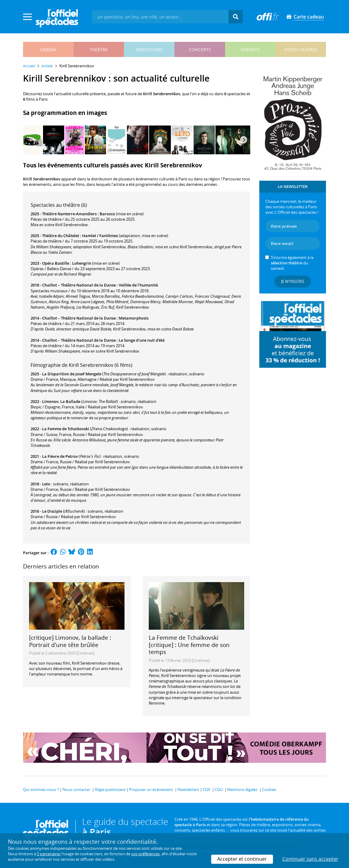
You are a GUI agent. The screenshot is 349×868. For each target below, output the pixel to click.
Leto (46, 484)
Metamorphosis (134, 318)
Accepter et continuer (242, 859)
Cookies (269, 789)
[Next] (244, 140)
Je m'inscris (293, 281)
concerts (200, 50)
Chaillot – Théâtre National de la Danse (79, 285)
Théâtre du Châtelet (61, 236)
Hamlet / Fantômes (100, 236)
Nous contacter (76, 789)
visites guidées (301, 50)
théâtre (99, 50)
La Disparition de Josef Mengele (72, 374)
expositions (149, 50)
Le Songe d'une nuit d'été (142, 340)
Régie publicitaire (110, 789)
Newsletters (188, 789)
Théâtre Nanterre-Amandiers (69, 214)
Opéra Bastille (56, 263)
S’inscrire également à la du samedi (292, 263)
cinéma (48, 50)
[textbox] (160, 17)
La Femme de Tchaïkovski (66, 429)
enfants (250, 50)
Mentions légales (242, 789)
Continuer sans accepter (310, 859)
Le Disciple (52, 511)
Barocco (107, 214)
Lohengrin (82, 263)
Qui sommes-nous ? (41, 789)
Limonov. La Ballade (61, 401)
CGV (206, 789)
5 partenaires (49, 854)
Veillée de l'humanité (138, 285)
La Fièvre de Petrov (60, 456)
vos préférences (145, 854)
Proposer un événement (151, 789)
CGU (219, 789)
